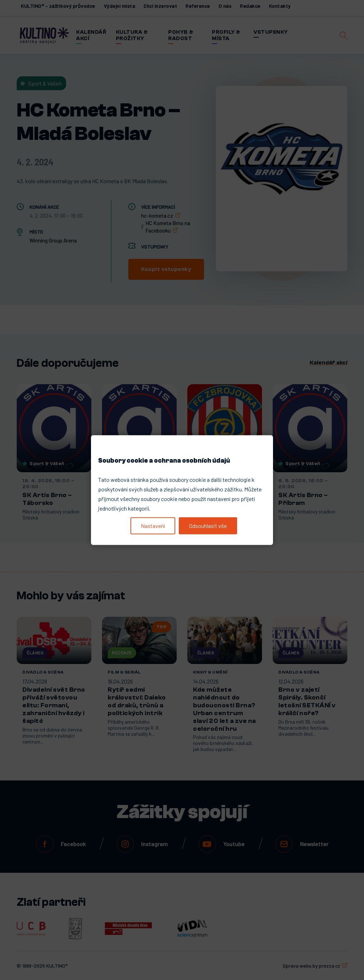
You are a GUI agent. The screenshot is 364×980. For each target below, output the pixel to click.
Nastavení (153, 526)
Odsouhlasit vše (208, 526)
